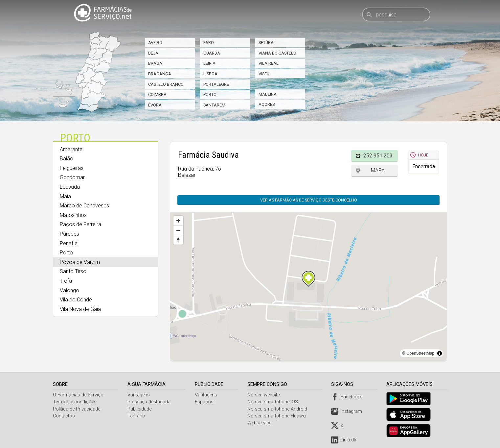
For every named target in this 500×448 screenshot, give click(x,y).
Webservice (261, 423)
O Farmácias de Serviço (78, 395)
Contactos (64, 416)
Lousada (70, 187)
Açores (267, 104)
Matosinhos (73, 215)
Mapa (378, 170)
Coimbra (157, 94)
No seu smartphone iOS (274, 402)
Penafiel (69, 243)
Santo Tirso (73, 271)
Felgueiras (72, 168)
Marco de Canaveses (84, 206)
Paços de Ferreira (80, 224)
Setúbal (267, 43)
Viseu (264, 74)
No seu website (265, 395)
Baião (67, 159)
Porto (210, 94)
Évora (155, 105)
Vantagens (139, 395)
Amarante (71, 149)
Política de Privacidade (77, 409)
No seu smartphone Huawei (278, 416)
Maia (65, 196)
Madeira (268, 94)
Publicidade (140, 409)
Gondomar (72, 177)
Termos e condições (75, 402)
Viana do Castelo (277, 53)
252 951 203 (378, 156)
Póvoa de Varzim (80, 262)
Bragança (160, 74)
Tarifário (137, 416)
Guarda (212, 53)
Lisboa (210, 74)
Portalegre (216, 84)
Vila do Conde (76, 300)
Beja (153, 53)
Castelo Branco (166, 84)
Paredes (69, 234)
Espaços (205, 402)
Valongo (69, 290)
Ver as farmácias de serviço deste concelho (309, 200)
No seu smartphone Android (279, 409)
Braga (155, 63)
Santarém (214, 105)
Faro (209, 43)
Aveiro (155, 43)
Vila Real (269, 63)
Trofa (66, 281)
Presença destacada (150, 402)
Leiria (209, 63)
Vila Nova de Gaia (80, 309)
